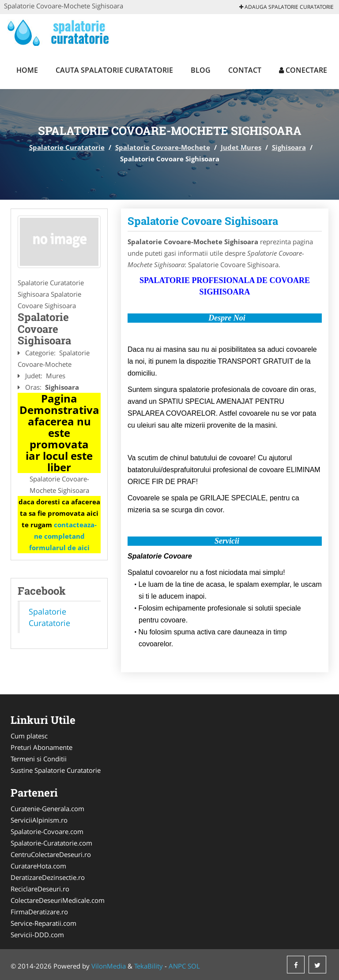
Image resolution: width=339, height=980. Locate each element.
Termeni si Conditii (39, 759)
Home (27, 70)
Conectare (303, 70)
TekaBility (149, 966)
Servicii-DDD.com (37, 935)
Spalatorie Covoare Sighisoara (203, 221)
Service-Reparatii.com (43, 923)
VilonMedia (109, 966)
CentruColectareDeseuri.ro (51, 854)
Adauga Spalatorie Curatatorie (286, 7)
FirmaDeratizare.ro (39, 912)
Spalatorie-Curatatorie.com (51, 843)
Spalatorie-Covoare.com (47, 831)
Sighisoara (289, 147)
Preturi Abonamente (41, 747)
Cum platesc (29, 736)
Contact (245, 70)
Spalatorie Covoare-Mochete (163, 147)
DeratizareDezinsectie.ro (48, 877)
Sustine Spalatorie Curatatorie (56, 770)
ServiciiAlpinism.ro (39, 820)
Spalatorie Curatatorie (67, 147)
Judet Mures (241, 147)
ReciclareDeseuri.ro (40, 889)
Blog (201, 70)
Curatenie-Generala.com (47, 809)
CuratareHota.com (38, 866)
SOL (194, 966)
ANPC (177, 966)
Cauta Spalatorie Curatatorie (114, 70)
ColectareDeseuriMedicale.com (58, 900)
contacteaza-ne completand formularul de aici (63, 536)
